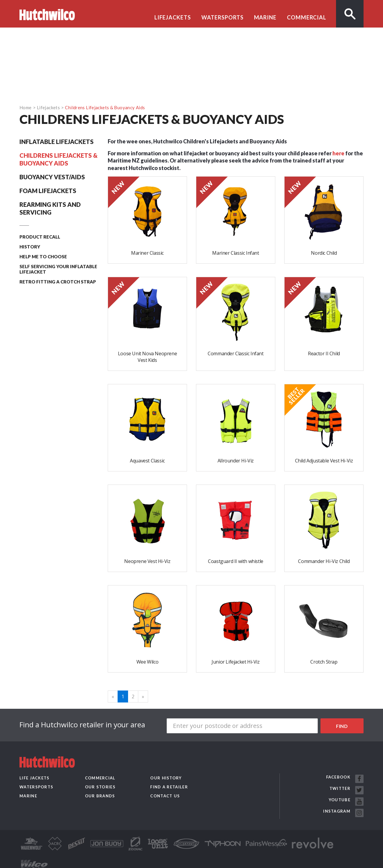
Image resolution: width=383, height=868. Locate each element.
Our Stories (100, 787)
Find (342, 726)
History (30, 247)
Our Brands (100, 796)
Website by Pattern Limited (117, 862)
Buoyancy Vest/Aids (52, 177)
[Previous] (113, 696)
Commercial (307, 17)
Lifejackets (173, 17)
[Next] (143, 696)
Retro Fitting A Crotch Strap (58, 282)
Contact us (165, 796)
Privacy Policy (73, 862)
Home (26, 107)
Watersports (222, 17)
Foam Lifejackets (48, 191)
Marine (265, 17)
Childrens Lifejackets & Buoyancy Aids (105, 107)
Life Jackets (35, 778)
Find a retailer (169, 787)
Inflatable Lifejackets (57, 142)
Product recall (40, 237)
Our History (166, 778)
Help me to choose (43, 257)
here (338, 153)
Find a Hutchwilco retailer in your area (82, 725)
